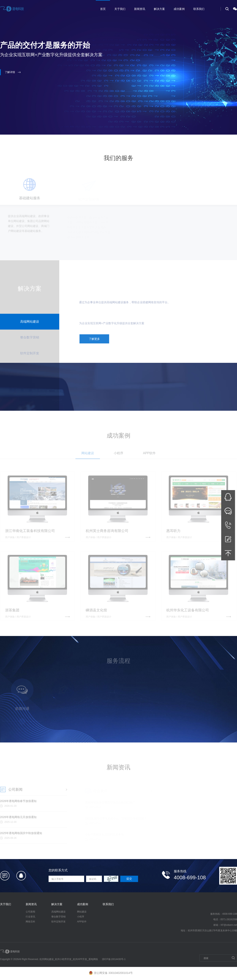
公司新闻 (30, 912)
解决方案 (159, 9)
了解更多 (97, 339)
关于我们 (120, 9)
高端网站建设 (58, 912)
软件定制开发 (58, 922)
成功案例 (179, 9)
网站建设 (82, 912)
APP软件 (82, 922)
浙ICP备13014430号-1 (114, 959)
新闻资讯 (140, 9)
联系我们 (199, 9)
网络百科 (30, 922)
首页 (103, 9)
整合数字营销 (58, 917)
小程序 (81, 917)
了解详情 (13, 72)
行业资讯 (30, 917)
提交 (129, 879)
